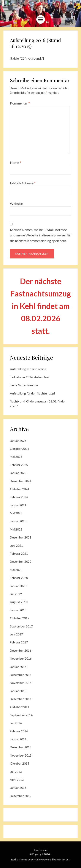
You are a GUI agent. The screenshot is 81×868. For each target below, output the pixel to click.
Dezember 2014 (21, 699)
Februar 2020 (19, 578)
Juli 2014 (16, 723)
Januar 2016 (18, 667)
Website (16, 204)
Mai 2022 (16, 529)
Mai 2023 (16, 513)
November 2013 (21, 755)
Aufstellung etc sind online (28, 369)
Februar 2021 (19, 554)
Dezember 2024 (21, 481)
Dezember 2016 (21, 650)
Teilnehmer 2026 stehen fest (30, 377)
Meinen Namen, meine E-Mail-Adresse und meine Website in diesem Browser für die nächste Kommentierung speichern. (40, 235)
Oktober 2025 (20, 449)
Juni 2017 (16, 634)
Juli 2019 (16, 594)
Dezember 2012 (21, 796)
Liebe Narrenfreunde (24, 385)
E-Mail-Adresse (23, 183)
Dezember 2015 (21, 675)
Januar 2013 (18, 788)
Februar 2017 (19, 642)
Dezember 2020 (21, 562)
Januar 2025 (18, 473)
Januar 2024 (18, 505)
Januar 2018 (18, 610)
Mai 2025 (16, 457)
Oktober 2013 (20, 763)
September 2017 (21, 626)
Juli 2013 (16, 772)
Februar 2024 (19, 497)
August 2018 (19, 602)
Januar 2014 (18, 739)
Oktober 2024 (20, 489)
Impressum (41, 850)
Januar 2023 (18, 521)
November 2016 (21, 658)
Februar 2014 (19, 731)
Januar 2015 (18, 691)
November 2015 (21, 683)
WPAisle (36, 859)
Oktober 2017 (20, 618)
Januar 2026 (18, 441)
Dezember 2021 (21, 537)
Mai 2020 (16, 570)
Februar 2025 (19, 465)
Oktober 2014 (20, 707)
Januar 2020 (18, 586)
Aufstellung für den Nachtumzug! (33, 393)
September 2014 (21, 715)
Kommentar (20, 103)
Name (16, 162)
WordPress (63, 859)
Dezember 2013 (21, 747)
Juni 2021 (16, 546)
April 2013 (17, 780)
